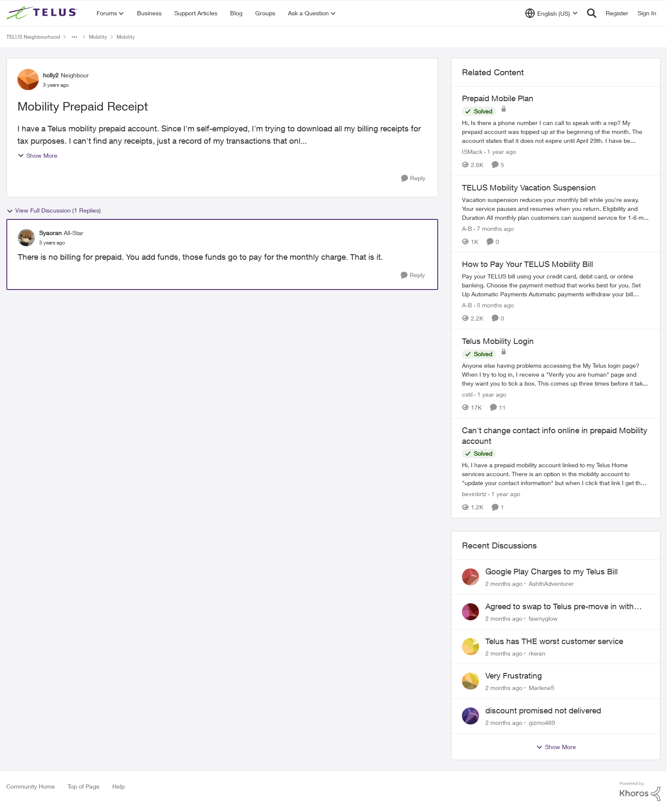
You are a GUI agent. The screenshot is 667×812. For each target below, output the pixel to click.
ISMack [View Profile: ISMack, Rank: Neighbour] (472, 152)
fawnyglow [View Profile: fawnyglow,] (543, 618)
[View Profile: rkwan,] (470, 647)
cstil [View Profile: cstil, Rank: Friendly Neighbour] (467, 394)
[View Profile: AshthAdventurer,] (470, 577)
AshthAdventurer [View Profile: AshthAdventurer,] (551, 583)
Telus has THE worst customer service (554, 641)
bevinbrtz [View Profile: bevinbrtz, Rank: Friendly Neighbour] (474, 494)
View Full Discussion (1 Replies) (54, 210)
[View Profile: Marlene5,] (470, 681)
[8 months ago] (494, 305)
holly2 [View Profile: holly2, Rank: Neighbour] (51, 75)
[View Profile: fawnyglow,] (470, 612)
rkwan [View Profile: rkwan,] (537, 653)
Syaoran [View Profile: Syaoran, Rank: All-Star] (50, 233)
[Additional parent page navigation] (74, 37)
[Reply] (413, 178)
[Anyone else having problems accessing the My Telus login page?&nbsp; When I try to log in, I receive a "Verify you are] (556, 374)
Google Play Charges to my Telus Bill (552, 571)
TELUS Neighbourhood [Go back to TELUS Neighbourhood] (33, 37)
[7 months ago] (494, 228)
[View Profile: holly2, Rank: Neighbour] (28, 79)
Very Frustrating (514, 676)
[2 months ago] (504, 583)
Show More (37, 155)
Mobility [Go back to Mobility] (98, 37)
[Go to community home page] (43, 13)
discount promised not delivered (543, 710)
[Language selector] (552, 13)
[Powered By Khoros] (640, 792)
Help (118, 786)
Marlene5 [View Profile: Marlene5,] (542, 688)
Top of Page (84, 786)
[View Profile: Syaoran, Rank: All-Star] (26, 238)
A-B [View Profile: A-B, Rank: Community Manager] (467, 228)
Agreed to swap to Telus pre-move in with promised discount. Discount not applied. (560, 607)
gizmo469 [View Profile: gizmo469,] (542, 723)
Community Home (31, 786)
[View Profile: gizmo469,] (470, 716)
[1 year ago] (500, 152)
